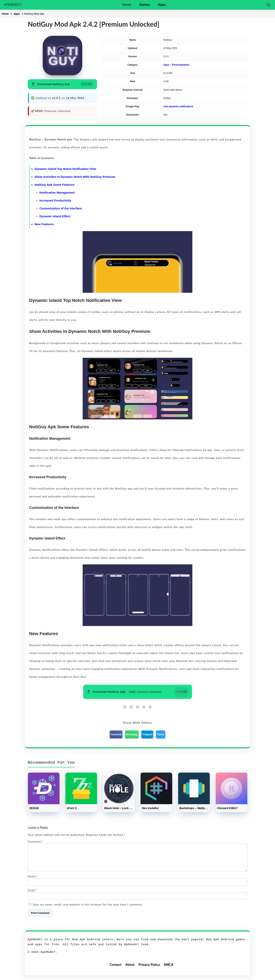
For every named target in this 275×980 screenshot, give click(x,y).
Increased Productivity (55, 200)
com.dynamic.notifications (178, 106)
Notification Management (57, 193)
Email (33, 895)
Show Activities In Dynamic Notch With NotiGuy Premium (75, 177)
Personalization (181, 65)
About (130, 969)
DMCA (169, 969)
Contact (115, 969)
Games (144, 5)
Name (33, 881)
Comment (36, 841)
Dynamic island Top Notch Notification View (65, 169)
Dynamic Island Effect (55, 216)
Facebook (116, 734)
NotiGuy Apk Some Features (55, 185)
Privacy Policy (149, 969)
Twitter (161, 734)
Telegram (147, 734)
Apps (162, 5)
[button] (62, 84)
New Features (44, 224)
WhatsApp (132, 734)
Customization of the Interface (61, 208)
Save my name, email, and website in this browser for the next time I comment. (88, 909)
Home (127, 5)
